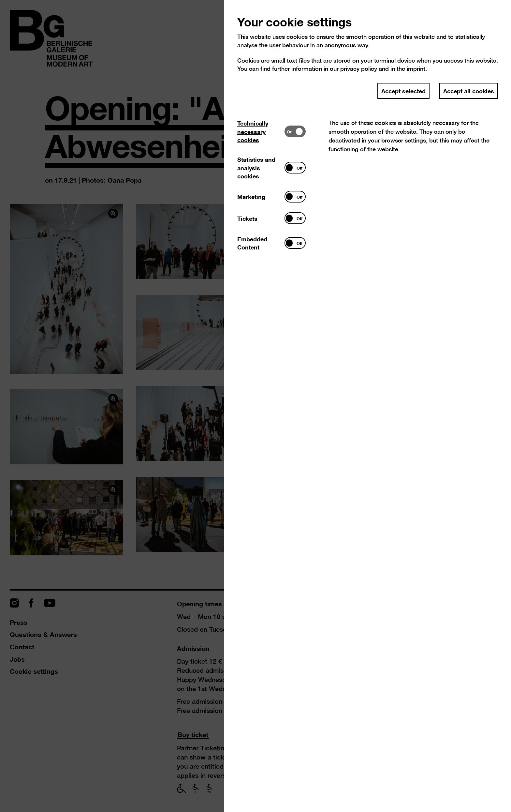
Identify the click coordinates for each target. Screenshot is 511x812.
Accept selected (403, 91)
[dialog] (255, 406)
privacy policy (359, 69)
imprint (416, 69)
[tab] (261, 132)
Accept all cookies (469, 91)
